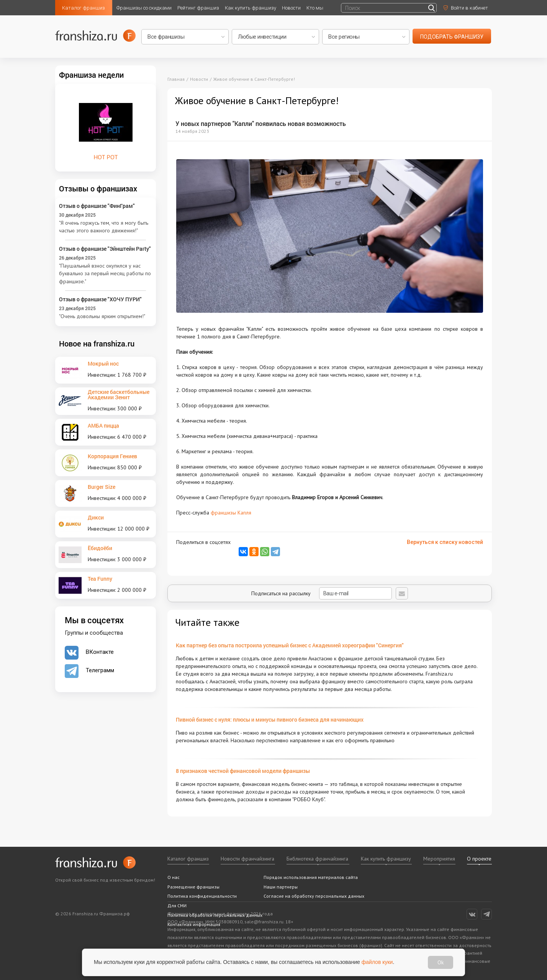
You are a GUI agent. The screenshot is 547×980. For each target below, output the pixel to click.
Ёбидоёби (100, 548)
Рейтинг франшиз (198, 8)
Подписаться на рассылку (322, 593)
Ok (441, 962)
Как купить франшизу (251, 8)
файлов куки (377, 962)
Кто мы (315, 8)
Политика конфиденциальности (202, 896)
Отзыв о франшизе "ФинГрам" (97, 206)
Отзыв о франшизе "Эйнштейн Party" (105, 249)
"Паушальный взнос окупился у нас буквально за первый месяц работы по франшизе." (105, 274)
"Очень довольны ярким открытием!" (102, 316)
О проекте (479, 859)
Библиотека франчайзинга (317, 859)
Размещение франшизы (193, 887)
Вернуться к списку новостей (445, 542)
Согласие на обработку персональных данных (314, 896)
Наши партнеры (281, 887)
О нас (174, 877)
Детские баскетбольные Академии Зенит (119, 394)
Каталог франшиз (84, 8)
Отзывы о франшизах (98, 188)
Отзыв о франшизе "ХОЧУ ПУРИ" (100, 299)
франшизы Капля (231, 513)
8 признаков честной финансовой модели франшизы (243, 771)
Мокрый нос (103, 363)
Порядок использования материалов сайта (311, 877)
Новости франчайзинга (247, 859)
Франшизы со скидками (144, 8)
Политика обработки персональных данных (215, 915)
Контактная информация (194, 924)
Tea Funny (100, 579)
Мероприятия (439, 859)
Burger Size (102, 487)
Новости (291, 8)
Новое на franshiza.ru (97, 343)
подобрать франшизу (452, 37)
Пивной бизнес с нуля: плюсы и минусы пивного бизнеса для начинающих (270, 719)
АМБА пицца (103, 425)
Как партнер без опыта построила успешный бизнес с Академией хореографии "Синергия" (290, 645)
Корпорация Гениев (112, 456)
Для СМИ (177, 906)
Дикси (96, 517)
